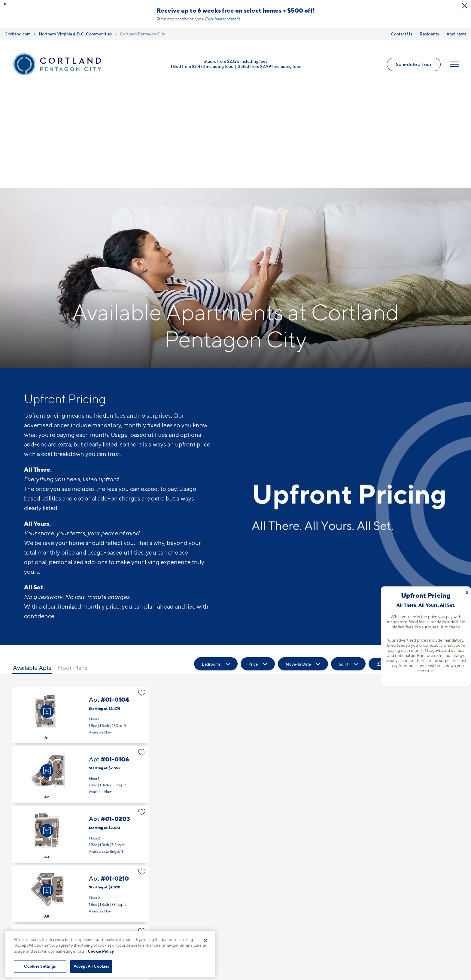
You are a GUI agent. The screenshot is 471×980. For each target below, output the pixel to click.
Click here (214, 19)
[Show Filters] (386, 565)
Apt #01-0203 (80, 735)
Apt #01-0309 (80, 914)
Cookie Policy (101, 951)
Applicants (456, 34)
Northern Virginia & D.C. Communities (75, 34)
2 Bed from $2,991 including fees (269, 66)
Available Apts (32, 569)
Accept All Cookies (91, 966)
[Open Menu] (454, 64)
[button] (5, 4)
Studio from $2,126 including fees (235, 61)
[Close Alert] (465, 6)
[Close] (205, 940)
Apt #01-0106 (80, 676)
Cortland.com (18, 34)
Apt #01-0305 (80, 855)
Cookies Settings (40, 966)
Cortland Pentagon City (143, 34)
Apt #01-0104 (80, 616)
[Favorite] (142, 594)
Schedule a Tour (414, 64)
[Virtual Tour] (47, 612)
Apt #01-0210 (80, 795)
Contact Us (401, 34)
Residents (429, 34)
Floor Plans (73, 569)
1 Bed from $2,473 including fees (202, 66)
